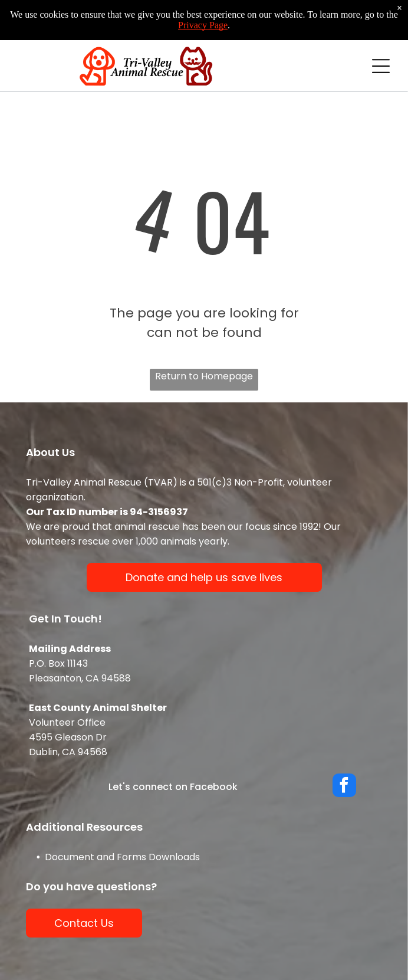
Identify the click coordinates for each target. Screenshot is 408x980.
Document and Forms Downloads (122, 857)
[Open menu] (381, 66)
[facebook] (344, 787)
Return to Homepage (204, 376)
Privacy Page (203, 25)
